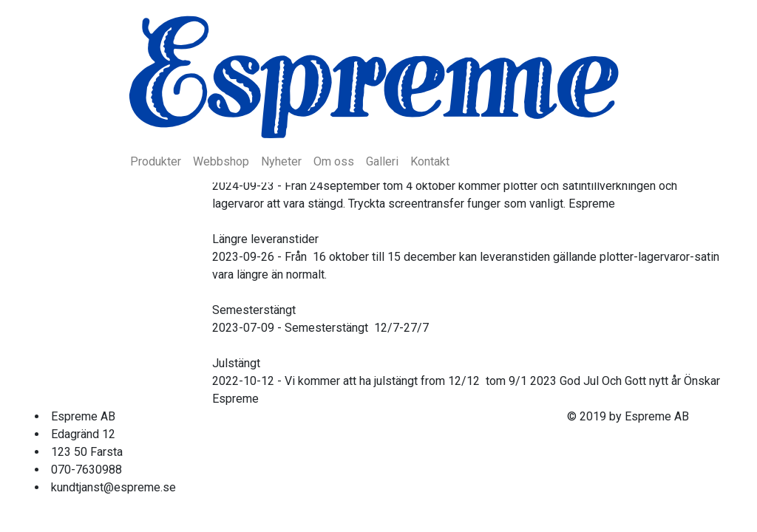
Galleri (382, 161)
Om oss (334, 161)
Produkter (156, 161)
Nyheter (281, 161)
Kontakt (430, 161)
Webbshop (221, 161)
